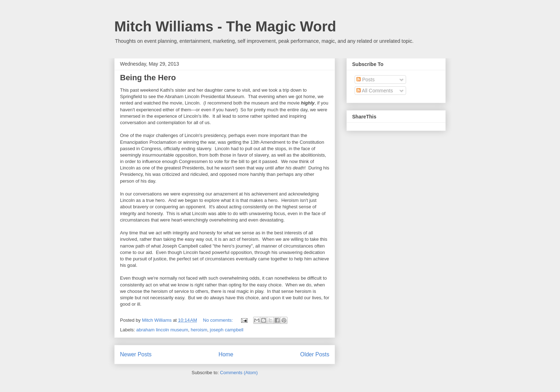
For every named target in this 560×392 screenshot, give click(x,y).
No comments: (218, 320)
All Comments (375, 91)
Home (226, 354)
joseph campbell (227, 330)
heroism (199, 330)
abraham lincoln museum (162, 330)
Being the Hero (148, 78)
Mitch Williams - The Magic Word (225, 26)
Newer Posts (136, 354)
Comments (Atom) (239, 373)
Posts (366, 80)
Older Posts (315, 354)
